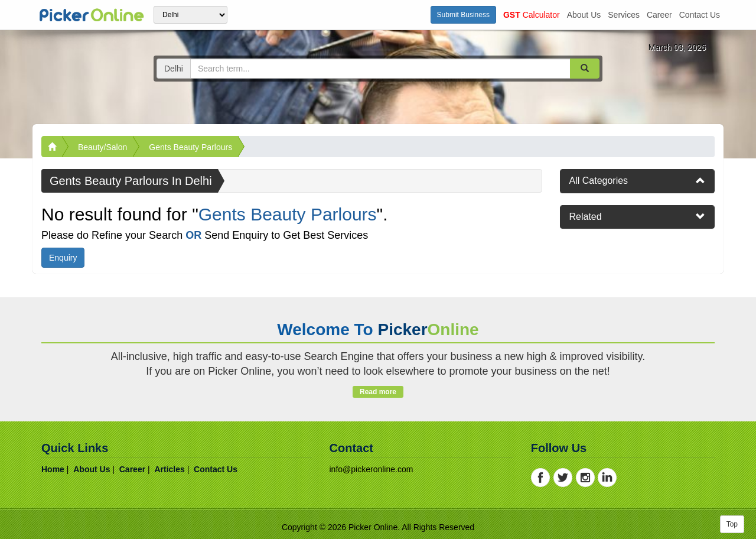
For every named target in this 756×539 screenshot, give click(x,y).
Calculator (532, 15)
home (53, 469)
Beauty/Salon (102, 147)
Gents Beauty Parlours (190, 147)
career (659, 15)
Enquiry (63, 258)
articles (169, 469)
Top (732, 524)
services (624, 15)
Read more (378, 392)
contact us (700, 15)
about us (584, 15)
